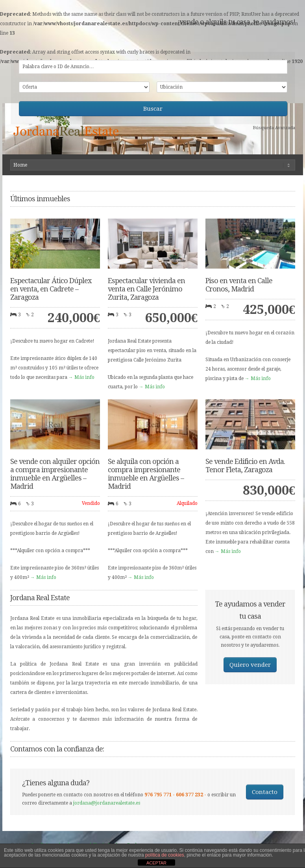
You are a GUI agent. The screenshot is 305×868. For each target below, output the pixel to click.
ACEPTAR (156, 863)
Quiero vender (250, 665)
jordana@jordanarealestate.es (107, 803)
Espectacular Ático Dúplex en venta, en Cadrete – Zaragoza (51, 289)
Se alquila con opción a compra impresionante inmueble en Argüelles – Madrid (146, 474)
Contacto (265, 792)
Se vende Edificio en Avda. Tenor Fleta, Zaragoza (245, 466)
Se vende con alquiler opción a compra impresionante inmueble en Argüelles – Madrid (55, 474)
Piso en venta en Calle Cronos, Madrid (239, 285)
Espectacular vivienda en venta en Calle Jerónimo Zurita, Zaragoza (146, 289)
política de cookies (165, 855)
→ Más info (81, 377)
